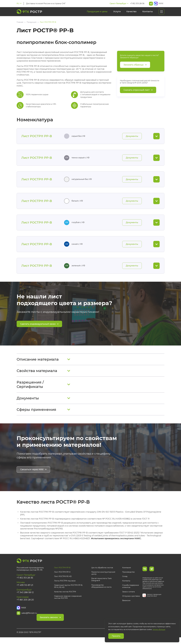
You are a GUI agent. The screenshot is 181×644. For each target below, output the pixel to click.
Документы (131, 137)
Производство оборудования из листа (101, 591)
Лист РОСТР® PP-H (62, 577)
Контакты (148, 12)
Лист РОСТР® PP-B (62, 572)
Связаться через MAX (35, 475)
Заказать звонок (69, 618)
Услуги (117, 12)
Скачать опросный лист (140, 91)
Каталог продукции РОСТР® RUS (154, 600)
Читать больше (159, 629)
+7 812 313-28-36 (137, 4)
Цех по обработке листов (102, 572)
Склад (125, 581)
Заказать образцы (136, 65)
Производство (128, 577)
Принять (116, 636)
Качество (131, 12)
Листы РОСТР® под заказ (65, 585)
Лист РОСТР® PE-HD (63, 581)
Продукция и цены (97, 12)
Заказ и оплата (128, 596)
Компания (127, 572)
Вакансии (126, 605)
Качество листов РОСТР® (65, 596)
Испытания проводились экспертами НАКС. (116, 543)
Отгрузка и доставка (131, 601)
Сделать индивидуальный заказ (41, 330)
